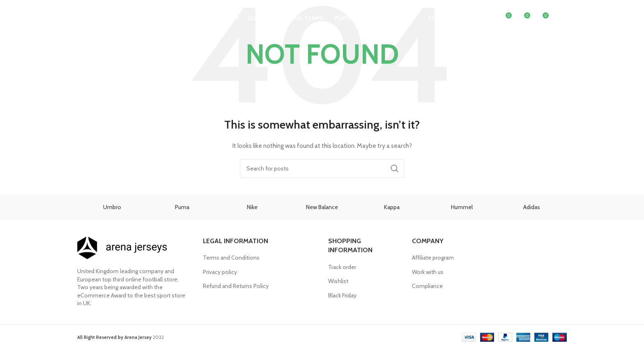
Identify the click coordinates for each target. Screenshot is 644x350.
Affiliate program (433, 258)
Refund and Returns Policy (236, 286)
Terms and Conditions (231, 258)
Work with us (428, 272)
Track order (342, 267)
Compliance (427, 286)
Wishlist (338, 281)
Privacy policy (220, 272)
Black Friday (342, 295)
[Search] (488, 18)
